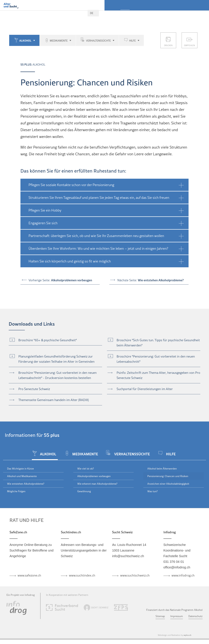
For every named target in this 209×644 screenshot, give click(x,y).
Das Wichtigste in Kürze (20, 469)
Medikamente (59, 41)
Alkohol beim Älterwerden (162, 469)
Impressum (177, 616)
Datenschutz (195, 616)
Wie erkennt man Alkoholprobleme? (97, 484)
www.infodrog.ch (183, 575)
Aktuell (202, 14)
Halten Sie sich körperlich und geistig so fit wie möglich (70, 261)
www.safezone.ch (29, 575)
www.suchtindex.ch (82, 575)
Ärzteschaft (186, 14)
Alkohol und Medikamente (22, 476)
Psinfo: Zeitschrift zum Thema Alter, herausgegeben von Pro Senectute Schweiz (158, 375)
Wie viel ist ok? (86, 469)
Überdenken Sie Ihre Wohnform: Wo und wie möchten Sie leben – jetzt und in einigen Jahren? (98, 248)
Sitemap (160, 616)
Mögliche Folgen (16, 491)
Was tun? (152, 491)
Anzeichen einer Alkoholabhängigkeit (168, 484)
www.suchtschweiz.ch (135, 575)
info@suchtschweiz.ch (128, 556)
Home (113, 13)
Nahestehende (143, 14)
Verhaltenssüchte (98, 41)
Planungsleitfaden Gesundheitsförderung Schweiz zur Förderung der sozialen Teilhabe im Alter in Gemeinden (56, 359)
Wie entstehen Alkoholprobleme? (26, 484)
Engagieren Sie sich (43, 223)
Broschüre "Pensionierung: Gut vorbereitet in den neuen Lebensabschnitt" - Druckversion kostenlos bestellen (57, 375)
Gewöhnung (84, 491)
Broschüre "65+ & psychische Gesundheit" (48, 340)
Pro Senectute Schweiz (34, 389)
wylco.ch (187, 635)
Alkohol (25, 41)
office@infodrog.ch (177, 567)
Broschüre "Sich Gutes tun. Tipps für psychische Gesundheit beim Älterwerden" (158, 343)
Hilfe (132, 41)
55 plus (125, 14)
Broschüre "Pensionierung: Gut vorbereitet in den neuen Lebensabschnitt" (156, 359)
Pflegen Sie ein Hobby (45, 210)
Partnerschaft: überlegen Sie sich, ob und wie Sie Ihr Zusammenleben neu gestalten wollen (96, 236)
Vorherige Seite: (60, 280)
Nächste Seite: (151, 280)
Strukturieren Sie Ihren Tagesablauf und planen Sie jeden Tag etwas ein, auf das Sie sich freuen (99, 198)
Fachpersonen (165, 14)
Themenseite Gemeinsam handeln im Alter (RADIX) (54, 400)
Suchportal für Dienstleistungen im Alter (145, 389)
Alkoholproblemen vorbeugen (94, 476)
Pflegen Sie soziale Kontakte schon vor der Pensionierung (71, 185)
